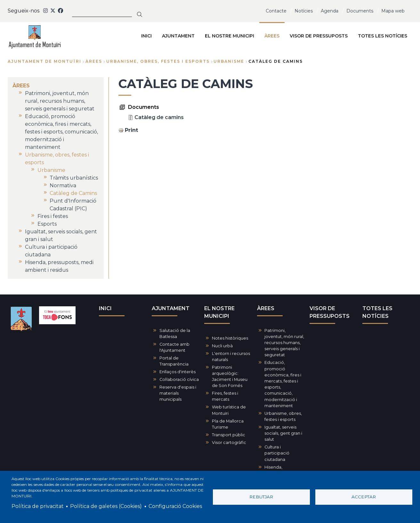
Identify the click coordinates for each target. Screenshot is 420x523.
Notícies (304, 11)
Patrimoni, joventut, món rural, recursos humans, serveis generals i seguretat (284, 343)
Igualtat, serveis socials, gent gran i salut (283, 433)
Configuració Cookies (175, 506)
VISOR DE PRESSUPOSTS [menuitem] (319, 36)
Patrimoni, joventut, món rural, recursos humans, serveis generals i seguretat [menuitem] (60, 101)
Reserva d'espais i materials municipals (178, 393)
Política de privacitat (38, 506)
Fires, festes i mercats (225, 396)
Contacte (276, 11)
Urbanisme (229, 61)
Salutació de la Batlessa (175, 334)
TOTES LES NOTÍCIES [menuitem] (383, 36)
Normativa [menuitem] (63, 185)
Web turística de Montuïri (229, 410)
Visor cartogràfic (229, 443)
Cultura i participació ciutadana (277, 453)
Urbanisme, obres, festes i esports (158, 61)
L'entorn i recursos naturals (231, 357)
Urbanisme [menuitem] (51, 170)
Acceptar (364, 497)
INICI (105, 308)
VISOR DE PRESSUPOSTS (330, 312)
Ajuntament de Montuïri (44, 61)
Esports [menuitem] (47, 224)
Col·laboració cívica (179, 379)
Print (131, 130)
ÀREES (94, 61)
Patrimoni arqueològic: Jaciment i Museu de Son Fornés (230, 377)
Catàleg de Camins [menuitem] (73, 193)
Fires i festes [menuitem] (53, 216)
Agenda (330, 11)
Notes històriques (230, 338)
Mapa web (393, 11)
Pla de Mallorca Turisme (228, 424)
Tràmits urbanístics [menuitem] (74, 178)
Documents (360, 11)
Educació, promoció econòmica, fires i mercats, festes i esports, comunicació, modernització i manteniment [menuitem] (61, 132)
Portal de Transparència (174, 361)
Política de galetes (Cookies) (106, 506)
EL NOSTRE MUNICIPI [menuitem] (230, 36)
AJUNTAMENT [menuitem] (178, 36)
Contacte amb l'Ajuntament (174, 347)
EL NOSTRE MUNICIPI (219, 312)
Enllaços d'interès (178, 372)
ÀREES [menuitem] (272, 36)
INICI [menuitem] (146, 36)
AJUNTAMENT (171, 308)
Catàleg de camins (159, 117)
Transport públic (229, 435)
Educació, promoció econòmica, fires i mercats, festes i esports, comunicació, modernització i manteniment (283, 384)
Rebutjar (261, 497)
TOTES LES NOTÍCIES (377, 312)
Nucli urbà (222, 346)
